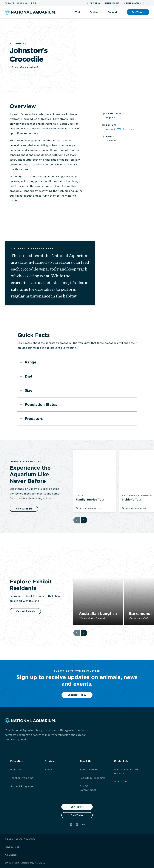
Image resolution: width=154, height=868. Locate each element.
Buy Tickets (77, 807)
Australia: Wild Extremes (120, 129)
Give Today (77, 815)
